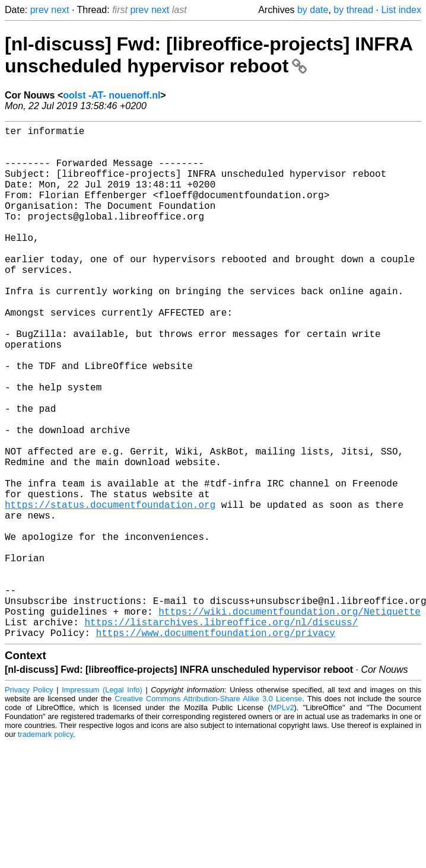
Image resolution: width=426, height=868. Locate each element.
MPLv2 (282, 821)
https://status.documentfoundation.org (110, 590)
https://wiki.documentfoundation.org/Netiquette (290, 720)
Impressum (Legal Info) (102, 804)
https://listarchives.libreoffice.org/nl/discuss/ (221, 733)
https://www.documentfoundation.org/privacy (216, 746)
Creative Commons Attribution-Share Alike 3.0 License (208, 813)
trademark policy (45, 848)
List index (401, 10)
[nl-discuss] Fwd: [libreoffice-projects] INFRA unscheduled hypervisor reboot (209, 55)
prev (39, 10)
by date (313, 10)
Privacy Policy (29, 804)
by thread (353, 10)
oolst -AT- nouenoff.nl (112, 95)
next (60, 10)
